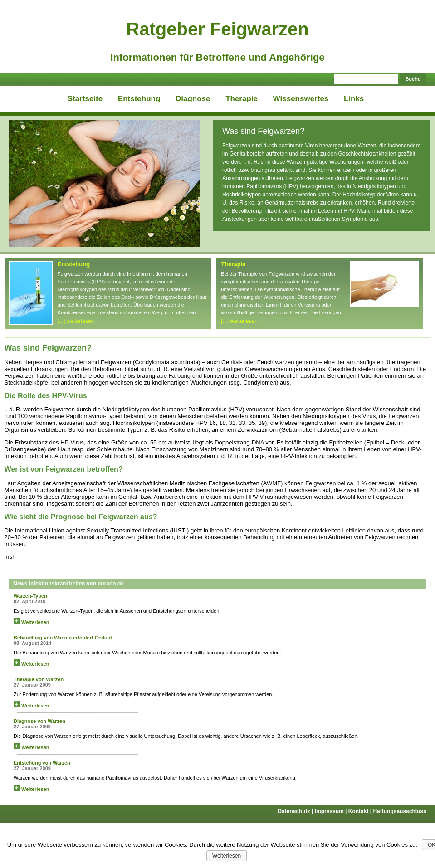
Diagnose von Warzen (39, 721)
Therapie (242, 99)
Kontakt (361, 811)
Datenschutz (296, 811)
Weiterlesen (32, 622)
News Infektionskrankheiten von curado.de (68, 584)
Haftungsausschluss (399, 811)
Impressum (332, 811)
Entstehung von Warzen (42, 763)
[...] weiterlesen (76, 321)
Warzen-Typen (30, 596)
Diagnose (193, 99)
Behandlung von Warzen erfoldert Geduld (63, 638)
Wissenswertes (301, 99)
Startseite (85, 99)
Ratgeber (217, 29)
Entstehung (139, 99)
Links (354, 99)
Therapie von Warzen (39, 679)
